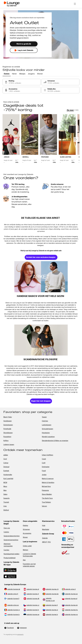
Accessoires (27, 533)
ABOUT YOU (46, 542)
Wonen (25, 537)
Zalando (45, 538)
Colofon (6, 532)
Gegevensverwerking (11, 540)
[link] (22, 82)
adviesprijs (20, 634)
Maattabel (46, 529)
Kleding (25, 526)
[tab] (7, 74)
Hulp (44, 526)
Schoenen (26, 529)
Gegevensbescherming (12, 536)
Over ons (7, 528)
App (24, 560)
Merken (25, 550)
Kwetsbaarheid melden (11, 554)
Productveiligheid (10, 558)
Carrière (6, 550)
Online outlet (27, 546)
